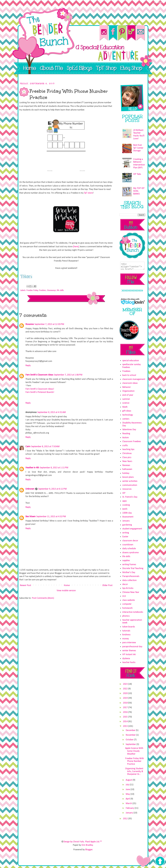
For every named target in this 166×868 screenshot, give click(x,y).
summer (126, 399)
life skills (60, 290)
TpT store (88, 193)
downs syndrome (130, 553)
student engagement (132, 529)
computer (127, 604)
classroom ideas (130, 383)
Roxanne (30, 324)
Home (67, 585)
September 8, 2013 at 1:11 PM (54, 468)
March (129, 803)
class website (129, 600)
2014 (126, 722)
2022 (126, 689)
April (128, 799)
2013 (126, 726)
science (126, 403)
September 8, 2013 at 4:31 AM (52, 412)
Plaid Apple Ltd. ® (93, 842)
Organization (128, 391)
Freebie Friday (32, 290)
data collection (129, 580)
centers (126, 419)
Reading (126, 434)
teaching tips (128, 449)
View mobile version (66, 591)
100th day (127, 513)
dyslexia (126, 659)
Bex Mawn (30, 517)
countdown (128, 545)
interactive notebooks (133, 612)
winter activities (130, 481)
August (129, 780)
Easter (125, 537)
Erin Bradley (87, 845)
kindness (126, 635)
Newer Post (25, 585)
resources (127, 489)
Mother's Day (129, 572)
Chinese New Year (131, 592)
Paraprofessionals (131, 576)
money (126, 639)
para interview (129, 643)
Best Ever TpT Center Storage (138, 148)
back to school (129, 375)
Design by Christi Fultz (74, 842)
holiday (126, 473)
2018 (126, 703)
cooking (126, 505)
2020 (126, 693)
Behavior (127, 387)
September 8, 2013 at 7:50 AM (45, 447)
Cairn (28, 447)
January (126, 521)
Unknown (30, 489)
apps (125, 501)
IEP (124, 493)
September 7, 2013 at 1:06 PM (68, 375)
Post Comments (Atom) (43, 598)
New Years (127, 461)
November (131, 735)
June (128, 789)
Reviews (126, 465)
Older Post (107, 585)
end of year (128, 395)
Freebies (42, 290)
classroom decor (130, 541)
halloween (127, 469)
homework (127, 608)
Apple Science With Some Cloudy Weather (134, 751)
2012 (126, 819)
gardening (127, 525)
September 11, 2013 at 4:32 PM (51, 517)
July (128, 785)
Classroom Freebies (132, 442)
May (128, 794)
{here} (76, 247)
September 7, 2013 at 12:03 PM (49, 324)
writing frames (129, 565)
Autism (126, 438)
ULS (124, 596)
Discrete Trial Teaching (133, 568)
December (131, 730)
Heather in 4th (32, 468)
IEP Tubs (137, 174)
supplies (126, 561)
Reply (28, 366)
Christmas (127, 453)
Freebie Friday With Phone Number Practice (134, 761)
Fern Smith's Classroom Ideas (39, 375)
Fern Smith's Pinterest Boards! (40, 392)
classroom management (134, 379)
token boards (129, 627)
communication (130, 485)
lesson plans (128, 477)
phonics (126, 616)
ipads (125, 509)
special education (131, 361)
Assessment (128, 517)
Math (125, 407)
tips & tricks (128, 588)
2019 (126, 698)
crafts (125, 446)
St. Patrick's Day (130, 497)
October (130, 740)
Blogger (89, 850)
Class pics (127, 457)
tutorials (126, 631)
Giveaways (51, 290)
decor (125, 584)
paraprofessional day (132, 647)
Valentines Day (129, 430)
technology (128, 415)
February (130, 808)
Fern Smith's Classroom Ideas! (40, 389)
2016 (126, 712)
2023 (126, 684)
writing (126, 533)
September (131, 744)
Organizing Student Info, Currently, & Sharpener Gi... (134, 771)
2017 (126, 708)
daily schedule (129, 549)
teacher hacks (129, 662)
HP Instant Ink (129, 655)
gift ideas (127, 411)
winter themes (129, 651)
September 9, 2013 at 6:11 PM (52, 489)
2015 (126, 717)
